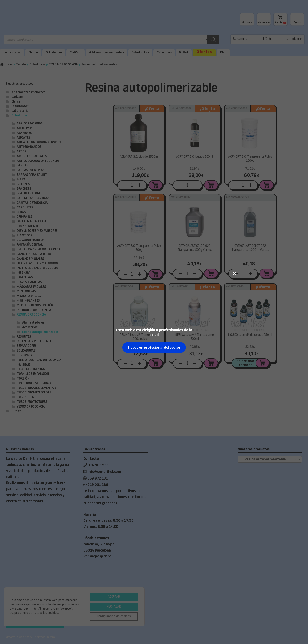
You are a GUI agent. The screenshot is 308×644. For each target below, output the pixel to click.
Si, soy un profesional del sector (154, 110)
